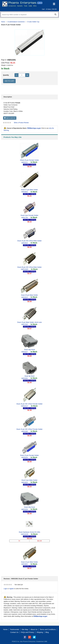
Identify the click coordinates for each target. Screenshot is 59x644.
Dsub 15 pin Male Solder (29, 562)
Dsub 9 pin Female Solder (29, 215)
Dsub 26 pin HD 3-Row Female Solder (29, 404)
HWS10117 (25, 406)
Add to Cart (9, 81)
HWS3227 (25, 352)
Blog (47, 632)
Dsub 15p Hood (29, 350)
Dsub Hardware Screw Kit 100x (29, 532)
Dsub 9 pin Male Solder (29, 480)
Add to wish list (10, 118)
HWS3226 (25, 509)
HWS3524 (25, 243)
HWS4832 (25, 192)
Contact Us (14, 632)
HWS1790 (25, 218)
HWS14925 (25, 269)
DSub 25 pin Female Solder (30, 160)
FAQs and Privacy (27, 632)
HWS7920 (25, 324)
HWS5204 (25, 457)
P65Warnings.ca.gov (34, 128)
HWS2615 (25, 297)
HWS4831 (25, 564)
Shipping (40, 632)
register (12, 589)
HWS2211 (25, 162)
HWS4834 (25, 482)
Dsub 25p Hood (29, 507)
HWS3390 (25, 431)
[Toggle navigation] (54, 4)
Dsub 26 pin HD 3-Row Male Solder (30, 267)
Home (3, 22)
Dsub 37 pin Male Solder (29, 190)
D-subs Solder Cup (33, 22)
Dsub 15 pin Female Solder (30, 455)
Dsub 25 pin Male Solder (29, 295)
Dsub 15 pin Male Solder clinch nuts (29, 322)
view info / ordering (29, 165)
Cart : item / (49, 9)
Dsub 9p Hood (29, 376)
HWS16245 (25, 534)
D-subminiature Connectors (16, 22)
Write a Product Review (21, 123)
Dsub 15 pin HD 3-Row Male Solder (30, 241)
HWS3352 (25, 378)
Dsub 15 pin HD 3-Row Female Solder (29, 429)
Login (5, 589)
